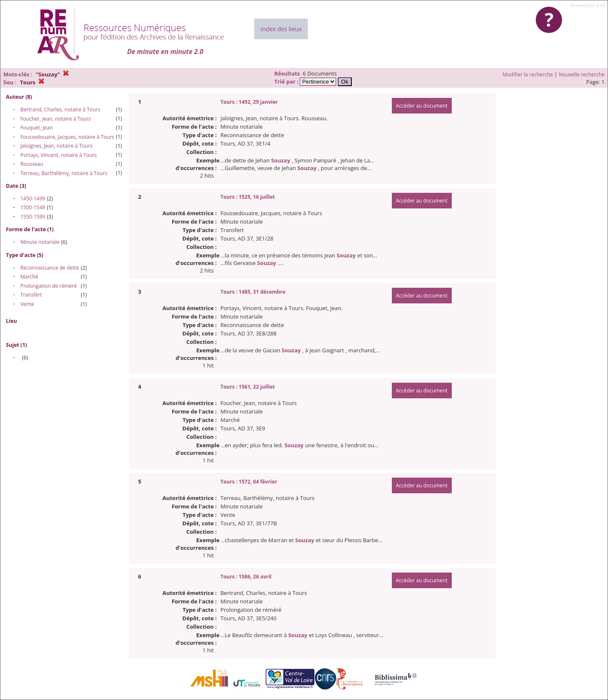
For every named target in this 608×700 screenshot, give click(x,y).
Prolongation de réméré (48, 286)
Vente (27, 304)
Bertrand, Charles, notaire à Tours (60, 109)
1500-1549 (33, 207)
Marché (29, 277)
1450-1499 (33, 199)
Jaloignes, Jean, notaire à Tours (56, 146)
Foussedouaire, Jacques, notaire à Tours (67, 137)
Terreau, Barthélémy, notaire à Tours (64, 173)
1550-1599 (33, 217)
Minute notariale (40, 242)
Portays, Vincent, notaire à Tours (58, 155)
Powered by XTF (588, 5)
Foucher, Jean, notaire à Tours (56, 119)
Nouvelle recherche (582, 74)
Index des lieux (281, 29)
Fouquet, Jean (37, 128)
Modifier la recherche (528, 74)
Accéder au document (422, 106)
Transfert (31, 295)
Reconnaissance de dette (50, 268)
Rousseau (32, 164)
